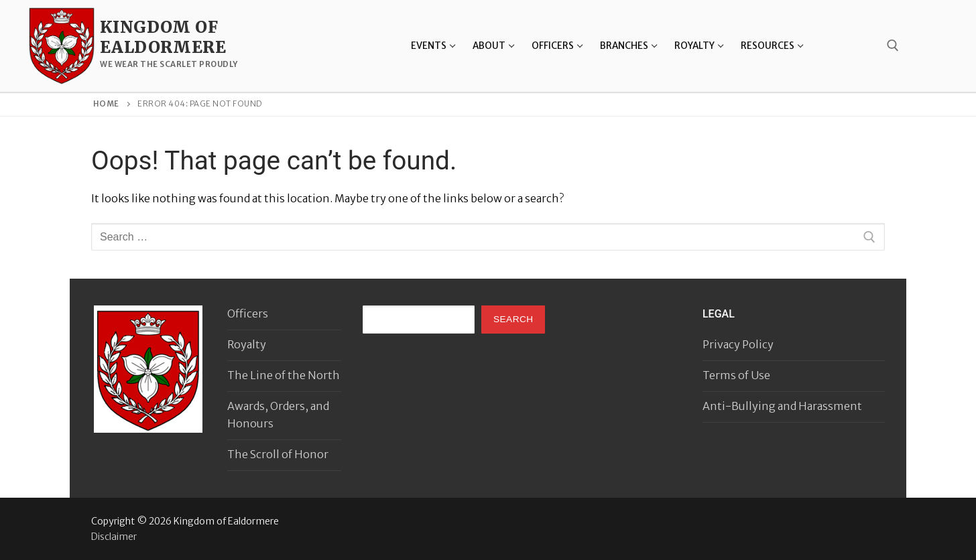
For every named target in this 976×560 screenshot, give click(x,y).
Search (513, 319)
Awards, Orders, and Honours (278, 415)
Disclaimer (114, 537)
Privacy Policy (738, 344)
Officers (248, 313)
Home (106, 104)
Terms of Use (736, 375)
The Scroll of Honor (278, 454)
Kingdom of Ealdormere (163, 37)
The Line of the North (284, 375)
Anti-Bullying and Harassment (782, 406)
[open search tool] (893, 46)
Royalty (247, 344)
